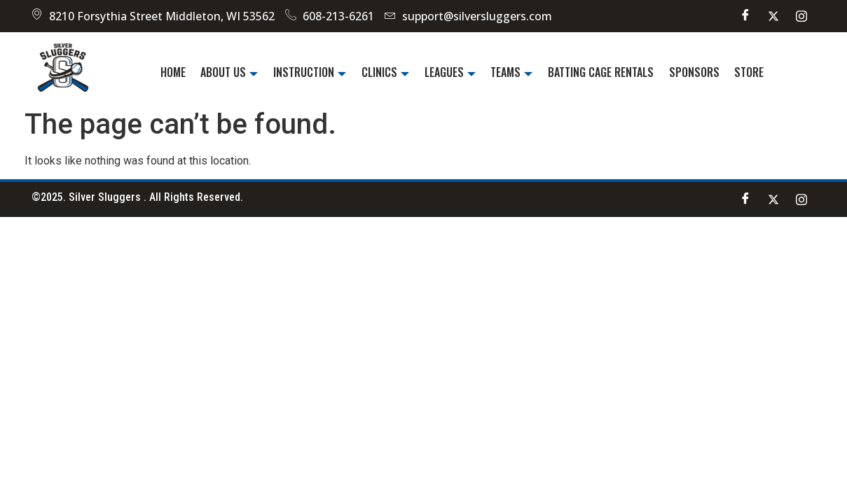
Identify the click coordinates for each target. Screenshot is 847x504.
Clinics (387, 72)
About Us (233, 72)
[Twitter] (773, 16)
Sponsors (691, 72)
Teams (511, 72)
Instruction (312, 72)
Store (745, 72)
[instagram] (801, 16)
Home (178, 72)
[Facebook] (745, 16)
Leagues (450, 72)
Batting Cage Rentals (599, 72)
